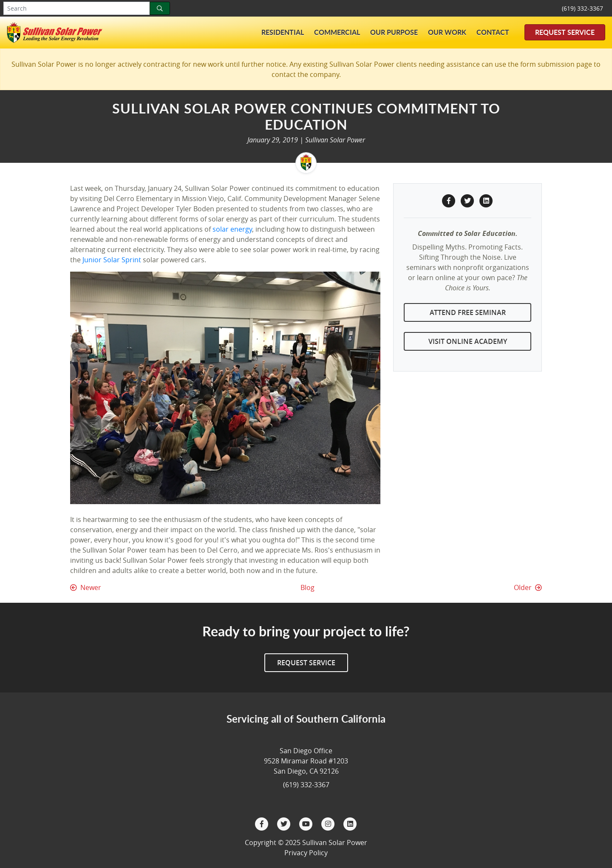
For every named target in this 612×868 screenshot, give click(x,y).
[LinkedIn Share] (486, 200)
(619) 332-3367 (582, 8)
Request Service (565, 32)
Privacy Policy (306, 853)
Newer (86, 587)
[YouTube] (307, 823)
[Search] (160, 8)
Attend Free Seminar (468, 312)
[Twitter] (285, 823)
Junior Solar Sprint (112, 260)
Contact (493, 32)
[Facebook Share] (450, 200)
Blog (307, 587)
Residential (283, 32)
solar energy (232, 229)
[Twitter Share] (468, 200)
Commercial (337, 32)
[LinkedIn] (350, 823)
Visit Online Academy (468, 341)
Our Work (447, 32)
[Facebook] (263, 823)
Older (528, 587)
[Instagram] (329, 823)
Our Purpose (394, 32)
